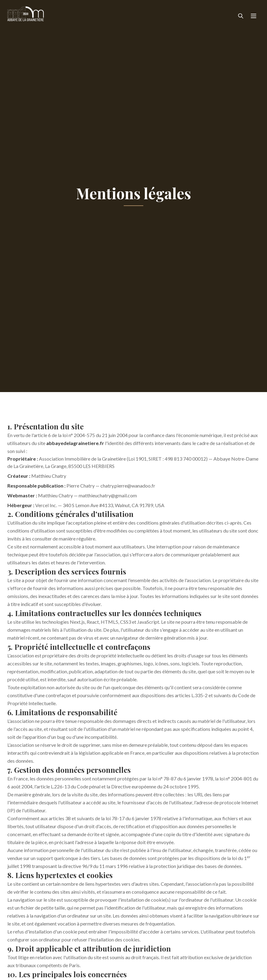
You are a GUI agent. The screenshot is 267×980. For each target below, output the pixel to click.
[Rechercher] (241, 16)
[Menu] (254, 16)
